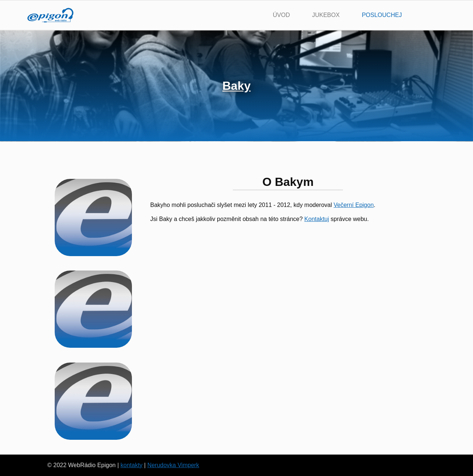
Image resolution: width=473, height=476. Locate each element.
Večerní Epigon (354, 205)
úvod (281, 15)
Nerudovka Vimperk (173, 465)
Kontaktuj (317, 219)
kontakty (132, 465)
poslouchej (382, 15)
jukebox (326, 15)
